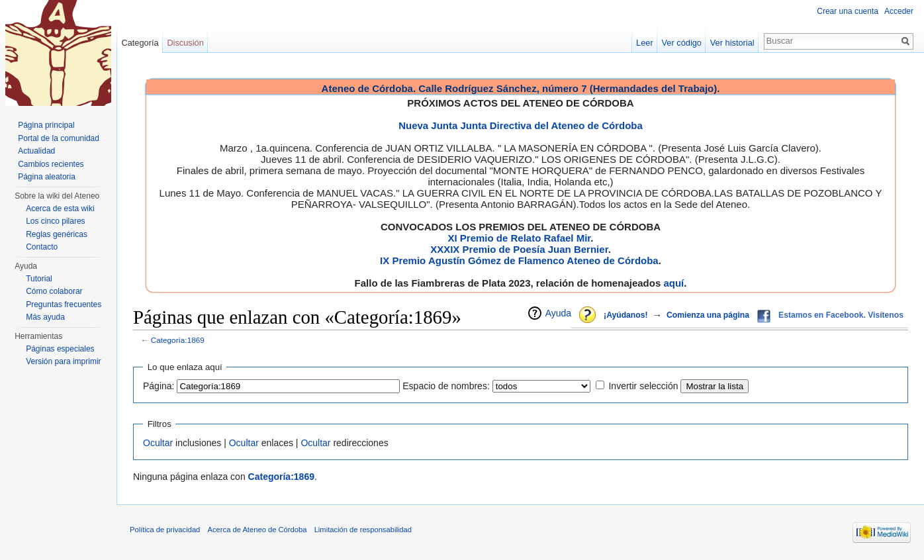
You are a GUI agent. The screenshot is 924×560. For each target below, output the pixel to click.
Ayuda (558, 313)
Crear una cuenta (848, 11)
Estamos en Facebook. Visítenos (841, 315)
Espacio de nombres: (446, 386)
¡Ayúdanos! (625, 315)
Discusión (185, 43)
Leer (645, 43)
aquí (673, 283)
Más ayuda (45, 317)
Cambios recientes (51, 164)
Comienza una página (708, 315)
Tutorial (39, 279)
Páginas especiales (60, 349)
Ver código (682, 43)
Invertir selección (643, 386)
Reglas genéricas (57, 234)
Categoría (140, 43)
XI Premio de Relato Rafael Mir (519, 238)
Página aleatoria (47, 177)
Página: (159, 386)
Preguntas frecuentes (64, 304)
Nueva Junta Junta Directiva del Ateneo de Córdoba (521, 125)
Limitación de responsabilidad (363, 530)
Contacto (42, 247)
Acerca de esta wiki (60, 209)
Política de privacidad (165, 530)
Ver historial (732, 43)
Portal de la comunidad (59, 138)
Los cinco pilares (55, 221)
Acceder (899, 11)
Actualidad (36, 151)
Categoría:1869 (178, 340)
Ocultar (158, 443)
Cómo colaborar (54, 291)
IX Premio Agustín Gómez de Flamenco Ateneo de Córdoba (519, 260)
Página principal (46, 125)
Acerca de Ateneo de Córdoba (257, 530)
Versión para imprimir (63, 361)
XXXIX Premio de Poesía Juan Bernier (519, 249)
